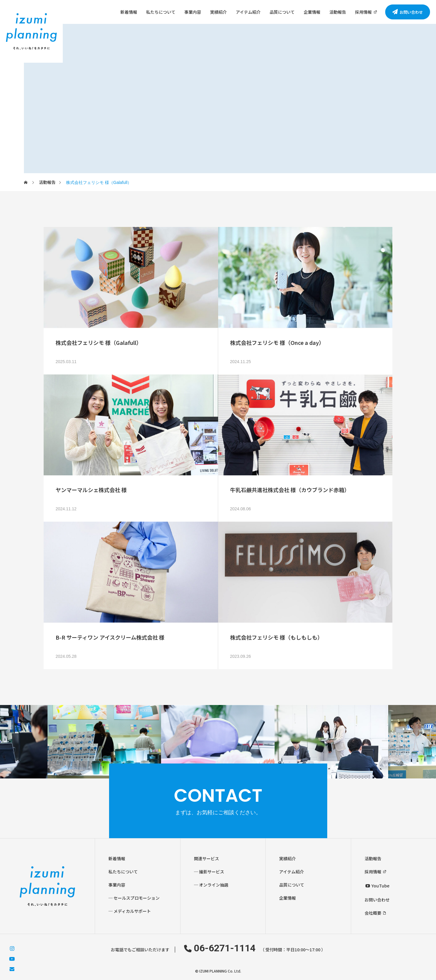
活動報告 (338, 12)
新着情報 (129, 12)
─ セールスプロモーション (134, 898)
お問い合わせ (377, 900)
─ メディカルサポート (130, 911)
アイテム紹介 (248, 12)
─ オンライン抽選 (211, 885)
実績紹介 (218, 12)
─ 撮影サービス (209, 872)
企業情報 (312, 12)
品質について (282, 12)
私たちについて (161, 12)
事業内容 (193, 12)
